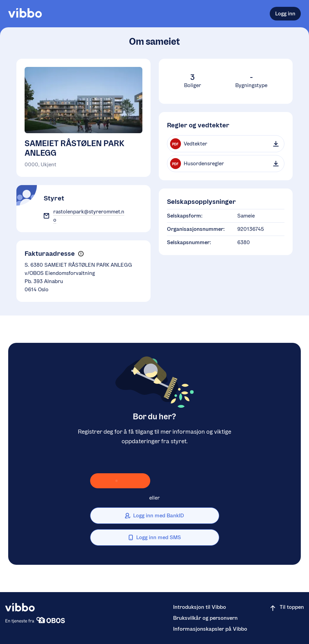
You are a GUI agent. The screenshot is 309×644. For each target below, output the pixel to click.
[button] (81, 254)
